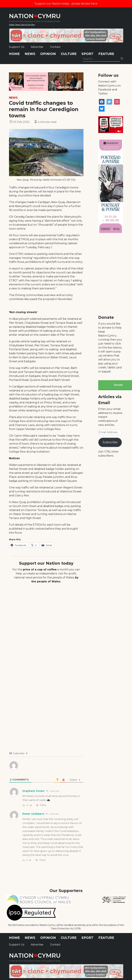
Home (14, 54)
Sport (87, 54)
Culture (69, 54)
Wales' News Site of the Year (22, 24)
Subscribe (110, 442)
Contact (55, 47)
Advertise (37, 47)
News (30, 54)
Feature (106, 54)
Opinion (48, 54)
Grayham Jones (33, 791)
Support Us (17, 47)
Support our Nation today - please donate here (66, 4)
